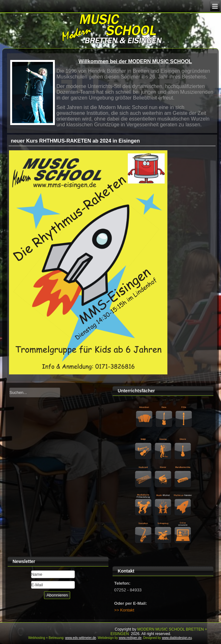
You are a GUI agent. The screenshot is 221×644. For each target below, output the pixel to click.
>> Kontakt (124, 610)
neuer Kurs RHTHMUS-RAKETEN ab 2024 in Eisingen (75, 141)
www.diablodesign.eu (177, 638)
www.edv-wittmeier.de (81, 638)
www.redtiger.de (130, 638)
